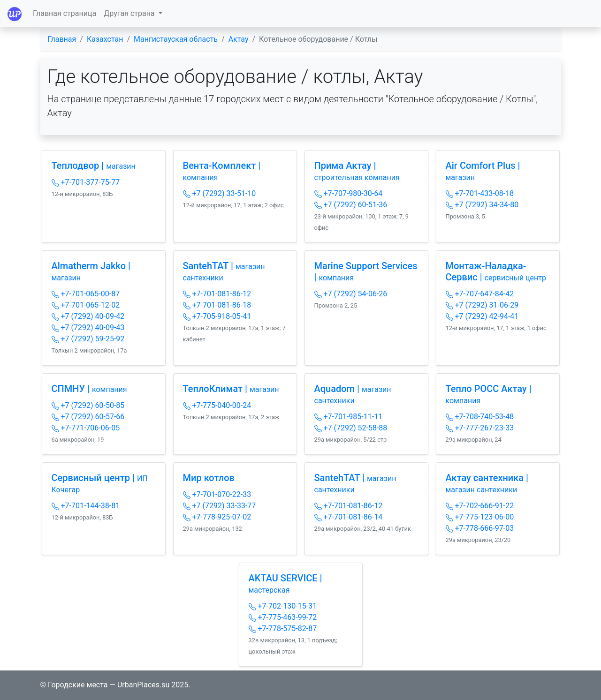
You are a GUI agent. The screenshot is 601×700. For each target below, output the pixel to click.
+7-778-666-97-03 (480, 528)
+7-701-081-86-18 (217, 305)
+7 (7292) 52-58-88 (351, 428)
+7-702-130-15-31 (283, 606)
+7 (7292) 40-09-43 (88, 327)
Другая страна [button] (130, 13)
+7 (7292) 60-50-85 (88, 405)
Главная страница (65, 13)
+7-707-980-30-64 (349, 193)
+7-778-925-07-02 (217, 517)
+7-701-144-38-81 (86, 506)
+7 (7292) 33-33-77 (220, 506)
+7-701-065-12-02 (86, 305)
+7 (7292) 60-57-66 (88, 417)
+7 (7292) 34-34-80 (482, 205)
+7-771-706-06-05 (86, 428)
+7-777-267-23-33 (480, 428)
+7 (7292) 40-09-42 (88, 316)
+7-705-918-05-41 (217, 316)
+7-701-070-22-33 (217, 494)
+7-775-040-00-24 (217, 405)
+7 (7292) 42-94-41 (482, 316)
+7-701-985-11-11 (349, 417)
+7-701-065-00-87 (86, 294)
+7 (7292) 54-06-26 (351, 294)
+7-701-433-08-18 (480, 193)
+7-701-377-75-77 (86, 182)
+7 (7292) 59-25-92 (88, 339)
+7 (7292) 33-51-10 (220, 193)
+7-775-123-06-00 (480, 517)
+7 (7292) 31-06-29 (482, 305)
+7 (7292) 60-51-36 (351, 205)
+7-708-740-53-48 (480, 417)
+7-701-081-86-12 (217, 294)
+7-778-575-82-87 (283, 628)
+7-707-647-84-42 (480, 294)
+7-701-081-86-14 (349, 517)
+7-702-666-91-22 (480, 506)
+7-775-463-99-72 (283, 617)
